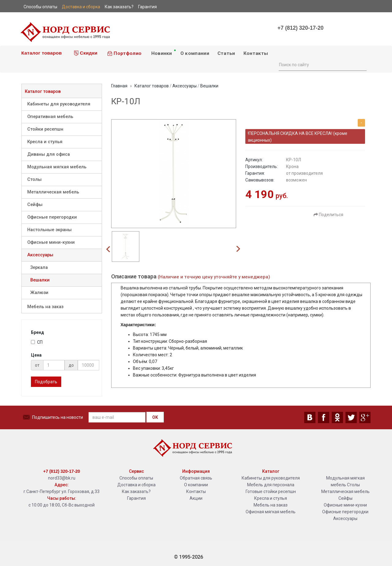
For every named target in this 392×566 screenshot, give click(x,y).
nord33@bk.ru (62, 478)
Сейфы (35, 205)
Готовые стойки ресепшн (271, 491)
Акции (196, 498)
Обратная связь (196, 478)
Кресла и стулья (45, 142)
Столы (34, 180)
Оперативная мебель (50, 117)
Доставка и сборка (136, 485)
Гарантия (136, 498)
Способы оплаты (136, 478)
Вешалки (40, 280)
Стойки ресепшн (45, 129)
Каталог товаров (41, 53)
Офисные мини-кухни (51, 242)
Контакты (256, 53)
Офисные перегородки (52, 217)
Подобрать (46, 382)
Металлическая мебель (53, 192)
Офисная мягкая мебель (271, 512)
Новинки (163, 52)
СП (37, 342)
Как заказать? (136, 491)
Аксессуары (40, 255)
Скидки (86, 53)
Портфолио (124, 53)
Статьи (226, 53)
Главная (119, 86)
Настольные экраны (49, 230)
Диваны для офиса (49, 154)
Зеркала (39, 268)
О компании (195, 53)
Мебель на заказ (45, 307)
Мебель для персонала (271, 485)
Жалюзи (39, 293)
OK (155, 417)
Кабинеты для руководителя (59, 104)
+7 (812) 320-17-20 (300, 28)
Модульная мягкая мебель (57, 167)
